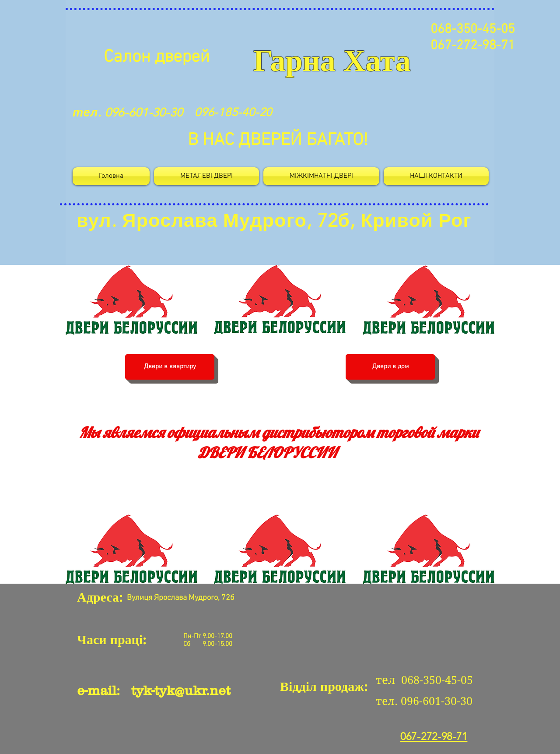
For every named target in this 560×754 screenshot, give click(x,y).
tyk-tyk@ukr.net (181, 690)
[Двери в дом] (390, 367)
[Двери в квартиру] (170, 367)
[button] (321, 176)
